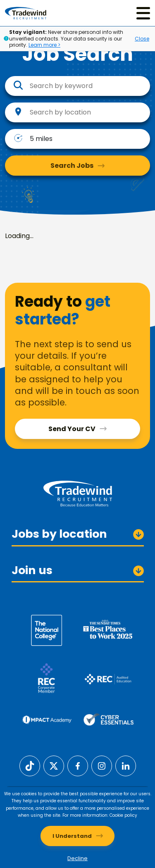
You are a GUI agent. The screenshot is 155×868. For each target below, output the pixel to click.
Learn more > (44, 45)
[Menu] (143, 13)
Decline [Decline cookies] (77, 858)
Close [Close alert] (142, 39)
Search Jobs (72, 166)
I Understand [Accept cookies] (72, 836)
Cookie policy (123, 815)
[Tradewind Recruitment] (26, 13)
